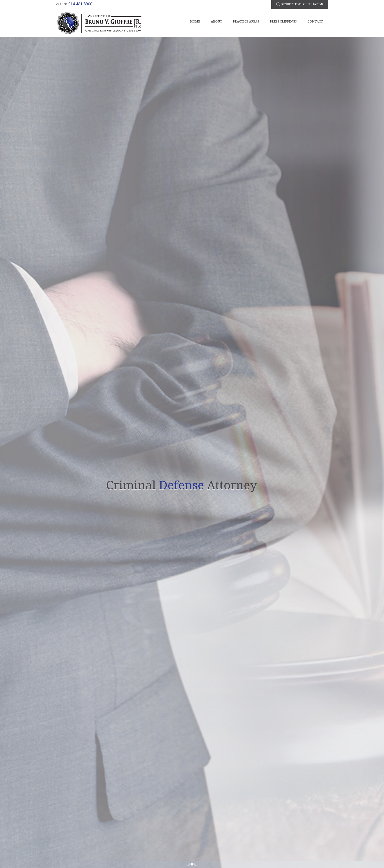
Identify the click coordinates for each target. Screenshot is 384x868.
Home (195, 21)
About (216, 21)
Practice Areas (246, 21)
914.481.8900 (80, 4)
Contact (315, 21)
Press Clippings (283, 21)
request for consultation (302, 4)
